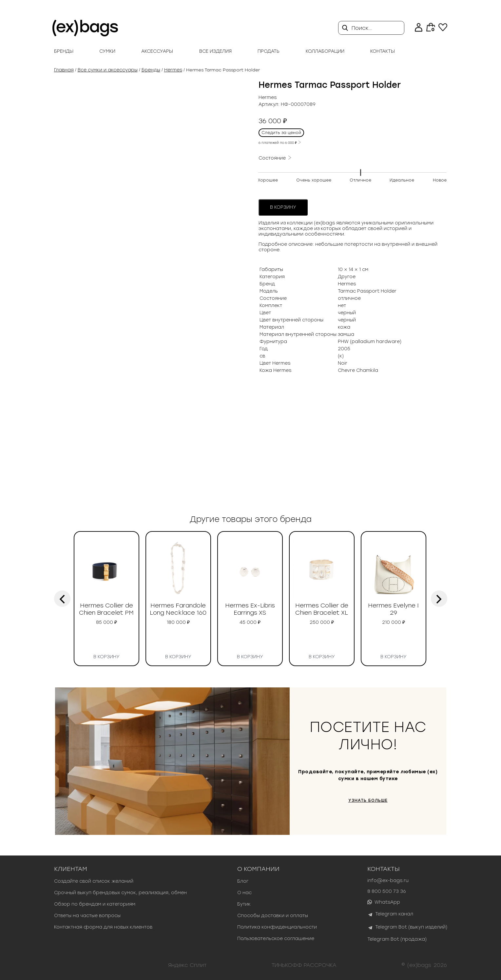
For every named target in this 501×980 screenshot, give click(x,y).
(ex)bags (419, 965)
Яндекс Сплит (187, 965)
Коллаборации (325, 51)
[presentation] (62, 599)
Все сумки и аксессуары (108, 70)
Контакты (383, 51)
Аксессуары (157, 51)
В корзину (283, 207)
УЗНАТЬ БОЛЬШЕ (368, 800)
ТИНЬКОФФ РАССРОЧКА (304, 965)
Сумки (107, 51)
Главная (64, 70)
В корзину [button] (106, 656)
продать (269, 51)
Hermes (173, 70)
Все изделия (215, 51)
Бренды (64, 51)
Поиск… (362, 28)
